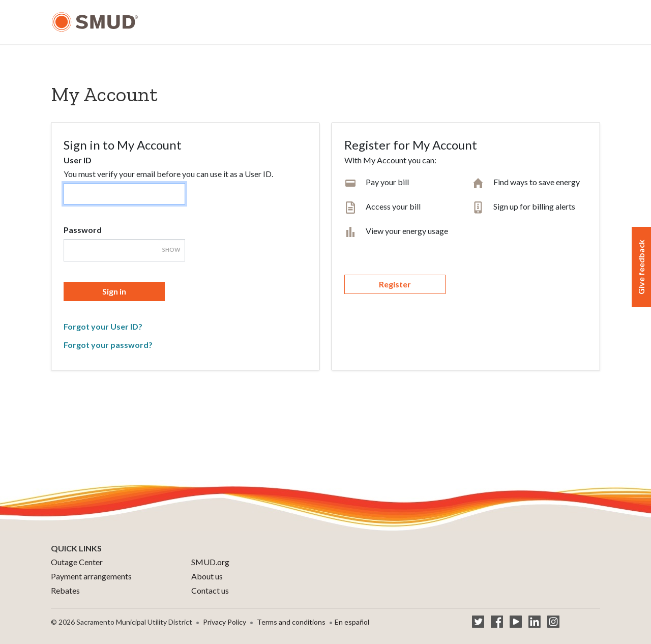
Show (171, 250)
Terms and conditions (291, 622)
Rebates (65, 590)
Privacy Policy (225, 622)
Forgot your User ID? (103, 326)
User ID (78, 160)
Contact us (210, 590)
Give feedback (641, 267)
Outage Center (77, 562)
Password (83, 230)
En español (352, 622)
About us (207, 576)
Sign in (114, 291)
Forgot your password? (108, 345)
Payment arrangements (91, 576)
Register (395, 284)
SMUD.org (210, 562)
